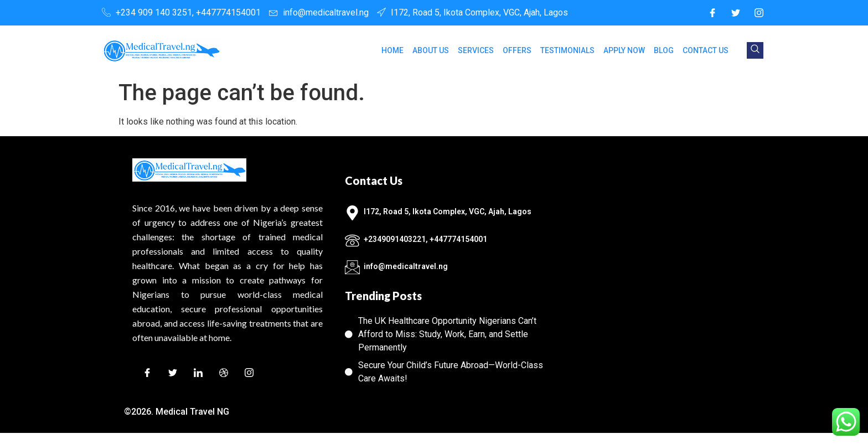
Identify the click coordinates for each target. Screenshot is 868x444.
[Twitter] (736, 13)
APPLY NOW (624, 50)
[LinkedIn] (198, 375)
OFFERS (517, 50)
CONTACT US (706, 50)
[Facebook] (712, 13)
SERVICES (476, 50)
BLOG (664, 50)
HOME (392, 50)
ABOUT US (431, 50)
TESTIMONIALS (567, 50)
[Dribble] (224, 375)
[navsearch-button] (755, 50)
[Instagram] (759, 13)
